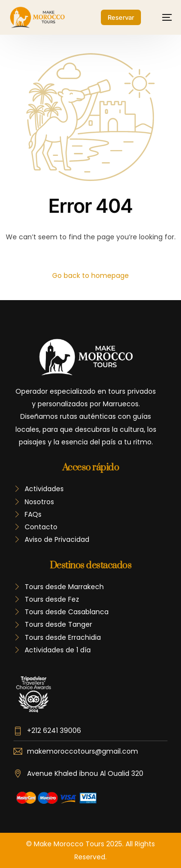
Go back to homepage (90, 276)
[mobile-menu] (162, 17)
